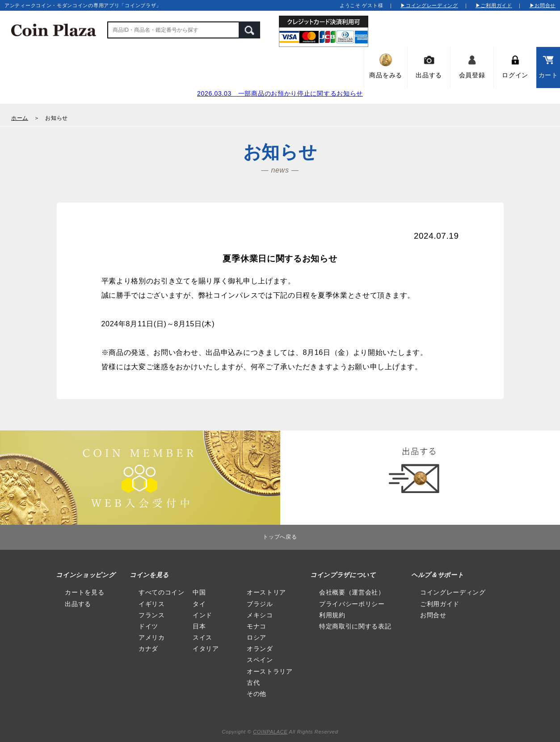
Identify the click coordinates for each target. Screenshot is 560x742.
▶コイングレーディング (429, 5)
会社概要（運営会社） (352, 592)
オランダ (260, 649)
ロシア (257, 637)
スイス (202, 637)
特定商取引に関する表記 (355, 626)
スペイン (260, 660)
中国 (199, 592)
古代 (253, 683)
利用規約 (332, 615)
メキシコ (260, 615)
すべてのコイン (162, 592)
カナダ (148, 649)
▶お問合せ (543, 5)
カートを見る (84, 592)
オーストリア (266, 592)
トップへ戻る (280, 537)
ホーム (20, 118)
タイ (199, 604)
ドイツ (148, 626)
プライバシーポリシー (352, 604)
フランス (152, 615)
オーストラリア (270, 671)
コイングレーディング (453, 592)
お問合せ (433, 615)
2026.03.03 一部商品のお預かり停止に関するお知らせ (280, 93)
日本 (199, 626)
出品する (78, 604)
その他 (257, 694)
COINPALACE (270, 732)
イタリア (206, 649)
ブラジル (260, 604)
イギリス (152, 604)
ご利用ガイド (440, 604)
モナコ (257, 626)
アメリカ (152, 637)
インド (202, 615)
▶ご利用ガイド (494, 5)
